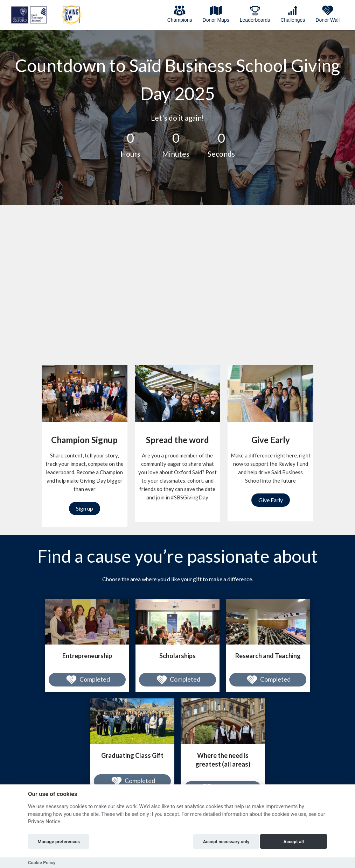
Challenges (293, 14)
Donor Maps (216, 14)
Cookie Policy (42, 863)
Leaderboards (255, 14)
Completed (87, 680)
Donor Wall (328, 14)
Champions (180, 14)
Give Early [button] (271, 500)
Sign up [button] (85, 508)
